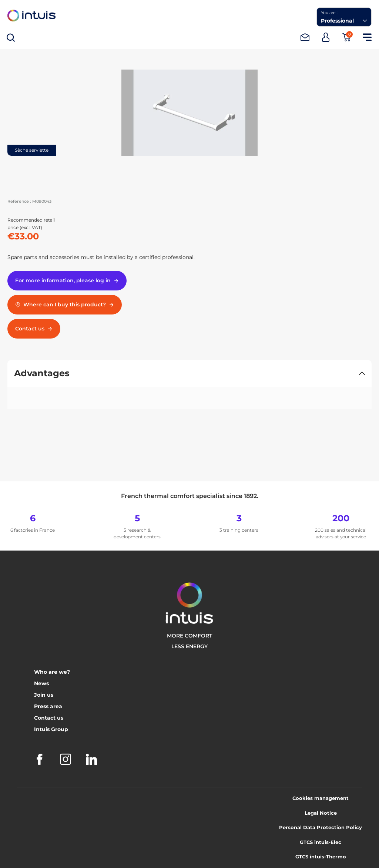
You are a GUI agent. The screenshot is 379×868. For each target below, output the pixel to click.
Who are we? (52, 672)
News (41, 683)
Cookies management (321, 798)
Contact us (49, 718)
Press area (48, 706)
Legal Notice (321, 813)
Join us (44, 695)
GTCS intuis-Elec (321, 842)
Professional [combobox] (337, 21)
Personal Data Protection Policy (321, 827)
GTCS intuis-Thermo (321, 857)
